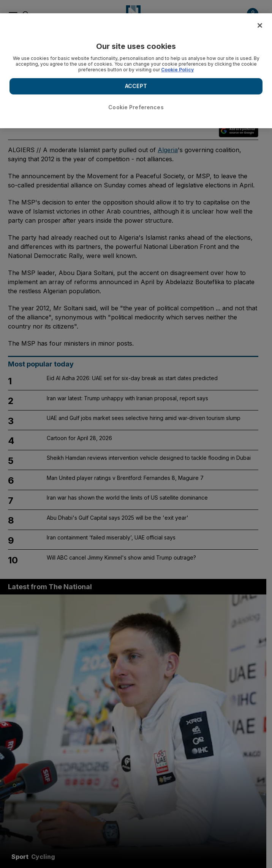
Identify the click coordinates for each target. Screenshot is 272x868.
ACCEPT (136, 86)
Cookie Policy (177, 70)
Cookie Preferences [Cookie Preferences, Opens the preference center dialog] (136, 107)
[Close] (260, 25)
